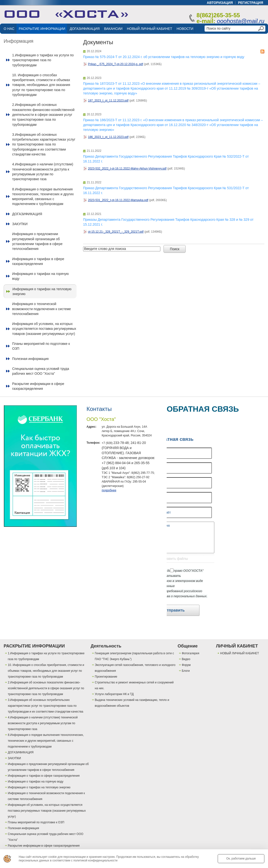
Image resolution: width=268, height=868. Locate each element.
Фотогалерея (190, 653)
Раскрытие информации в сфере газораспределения (38, 386)
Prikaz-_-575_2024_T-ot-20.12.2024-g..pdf (116, 64)
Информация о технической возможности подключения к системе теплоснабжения (42, 309)
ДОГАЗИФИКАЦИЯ (85, 29)
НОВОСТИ (185, 29)
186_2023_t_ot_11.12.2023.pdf (108, 137)
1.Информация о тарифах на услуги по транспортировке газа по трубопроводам (43, 60)
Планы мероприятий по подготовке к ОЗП (41, 346)
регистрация (251, 3)
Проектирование (106, 677)
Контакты (99, 409)
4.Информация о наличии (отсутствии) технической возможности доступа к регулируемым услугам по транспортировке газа (43, 172)
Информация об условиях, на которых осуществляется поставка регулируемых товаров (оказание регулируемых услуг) (44, 329)
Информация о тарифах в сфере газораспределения (38, 261)
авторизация (220, 3)
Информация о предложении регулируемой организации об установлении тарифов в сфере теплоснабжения (37, 241)
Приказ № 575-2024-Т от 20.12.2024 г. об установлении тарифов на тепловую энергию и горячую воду (164, 57)
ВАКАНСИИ (113, 29)
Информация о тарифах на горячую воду (40, 276)
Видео (186, 659)
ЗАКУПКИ (20, 224)
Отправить (174, 610)
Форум (186, 665)
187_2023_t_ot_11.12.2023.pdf (108, 101)
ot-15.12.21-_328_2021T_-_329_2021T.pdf (116, 232)
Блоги (186, 671)
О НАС (9, 29)
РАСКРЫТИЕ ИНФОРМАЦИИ (42, 29)
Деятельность (106, 646)
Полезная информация (30, 359)
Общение (188, 646)
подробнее (109, 490)
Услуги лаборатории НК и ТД (114, 694)
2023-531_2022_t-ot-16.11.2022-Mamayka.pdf (118, 200)
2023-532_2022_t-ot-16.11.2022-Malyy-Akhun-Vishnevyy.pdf (127, 169)
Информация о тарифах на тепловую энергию (42, 291)
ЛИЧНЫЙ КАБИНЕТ (237, 646)
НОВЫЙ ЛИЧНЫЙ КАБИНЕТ (149, 29)
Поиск (175, 249)
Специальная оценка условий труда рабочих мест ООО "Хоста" (41, 371)
